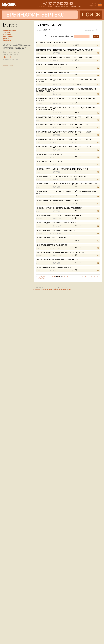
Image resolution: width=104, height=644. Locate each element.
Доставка (7, 34)
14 (79, 277)
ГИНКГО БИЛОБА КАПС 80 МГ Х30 (49, 162)
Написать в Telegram (61, 7)
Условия (6, 32)
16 (85, 277)
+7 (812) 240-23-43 (58, 4)
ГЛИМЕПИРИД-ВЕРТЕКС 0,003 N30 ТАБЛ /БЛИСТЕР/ (56, 223)
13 (76, 277)
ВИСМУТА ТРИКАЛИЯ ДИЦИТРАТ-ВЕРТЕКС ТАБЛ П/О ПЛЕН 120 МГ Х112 (64, 117)
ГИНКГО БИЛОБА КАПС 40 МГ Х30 (49, 154)
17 (88, 277)
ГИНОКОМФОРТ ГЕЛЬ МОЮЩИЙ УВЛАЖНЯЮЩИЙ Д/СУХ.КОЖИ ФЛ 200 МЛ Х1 (67, 184)
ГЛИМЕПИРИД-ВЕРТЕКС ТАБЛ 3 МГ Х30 (52, 238)
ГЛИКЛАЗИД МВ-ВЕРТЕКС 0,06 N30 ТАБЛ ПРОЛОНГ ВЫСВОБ (60, 215)
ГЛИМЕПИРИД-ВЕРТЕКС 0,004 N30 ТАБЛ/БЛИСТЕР (56, 230)
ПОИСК (91, 15)
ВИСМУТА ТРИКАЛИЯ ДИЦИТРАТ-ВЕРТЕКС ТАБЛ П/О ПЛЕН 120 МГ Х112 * (65, 125)
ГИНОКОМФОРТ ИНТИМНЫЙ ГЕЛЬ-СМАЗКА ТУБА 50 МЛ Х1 (59, 208)
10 (67, 277)
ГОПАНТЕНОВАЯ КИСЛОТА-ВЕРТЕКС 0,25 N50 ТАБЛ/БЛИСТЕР (60, 252)
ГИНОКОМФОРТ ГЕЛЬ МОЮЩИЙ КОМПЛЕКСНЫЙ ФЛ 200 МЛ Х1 (61, 176)
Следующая (41, 279)
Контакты (7, 40)
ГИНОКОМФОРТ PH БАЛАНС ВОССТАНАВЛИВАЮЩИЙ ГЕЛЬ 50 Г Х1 (62, 169)
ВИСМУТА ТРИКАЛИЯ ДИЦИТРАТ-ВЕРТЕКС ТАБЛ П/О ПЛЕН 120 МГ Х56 (64, 139)
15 (82, 277)
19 (94, 277)
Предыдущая (41, 277)
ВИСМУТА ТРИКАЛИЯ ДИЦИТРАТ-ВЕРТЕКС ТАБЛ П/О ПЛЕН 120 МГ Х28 (64, 132)
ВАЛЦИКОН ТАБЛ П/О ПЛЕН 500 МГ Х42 (52, 43)
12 (73, 277)
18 (91, 277)
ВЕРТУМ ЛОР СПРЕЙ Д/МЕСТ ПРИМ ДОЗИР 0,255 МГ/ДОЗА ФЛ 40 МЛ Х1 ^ (65, 50)
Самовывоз (8, 36)
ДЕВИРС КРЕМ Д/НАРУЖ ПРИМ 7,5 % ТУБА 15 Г (54, 267)
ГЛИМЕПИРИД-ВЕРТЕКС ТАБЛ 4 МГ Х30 (52, 245)
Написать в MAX (75, 7)
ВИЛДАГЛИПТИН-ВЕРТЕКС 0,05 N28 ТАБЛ (53, 65)
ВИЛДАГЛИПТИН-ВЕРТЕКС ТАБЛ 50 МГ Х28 (53, 72)
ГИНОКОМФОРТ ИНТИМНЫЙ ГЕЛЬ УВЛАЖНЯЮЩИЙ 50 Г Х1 (60, 201)
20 (97, 277)
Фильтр (96, 36)
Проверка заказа (10, 30)
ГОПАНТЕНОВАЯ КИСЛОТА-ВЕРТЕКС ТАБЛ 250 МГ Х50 (57, 260)
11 (70, 277)
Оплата (6, 38)
